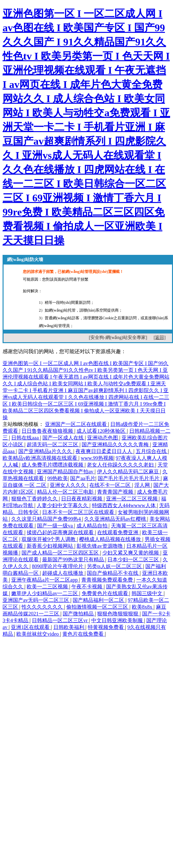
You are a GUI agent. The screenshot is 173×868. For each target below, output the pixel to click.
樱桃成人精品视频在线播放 (111, 539)
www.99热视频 (97, 458)
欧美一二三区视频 (48, 587)
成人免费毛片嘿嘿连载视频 (53, 465)
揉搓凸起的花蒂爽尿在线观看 (61, 532)
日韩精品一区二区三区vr (60, 620)
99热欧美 (58, 478)
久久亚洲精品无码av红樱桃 (116, 519)
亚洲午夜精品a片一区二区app (45, 580)
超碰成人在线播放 (63, 573)
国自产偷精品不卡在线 (113, 573)
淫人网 (143, 485)
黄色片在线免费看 (84, 634)
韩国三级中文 (148, 593)
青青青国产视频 (116, 492)
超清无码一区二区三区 (53, 444)
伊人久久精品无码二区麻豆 (129, 472)
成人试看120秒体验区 (102, 431)
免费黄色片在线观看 (105, 593)
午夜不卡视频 (87, 587)
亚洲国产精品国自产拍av (66, 472)
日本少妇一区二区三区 (134, 559)
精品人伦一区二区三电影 (66, 492)
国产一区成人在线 (64, 438)
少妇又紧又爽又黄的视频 (131, 553)
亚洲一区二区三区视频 (132, 499)
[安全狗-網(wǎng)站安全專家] (118, 338)
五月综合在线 (152, 451)
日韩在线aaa (26, 438)
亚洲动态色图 (103, 438)
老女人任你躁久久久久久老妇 (121, 465)
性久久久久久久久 (43, 607)
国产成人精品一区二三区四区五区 (61, 553)
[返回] (160, 338)
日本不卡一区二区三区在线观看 (79, 512)
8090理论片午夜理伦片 (58, 566)
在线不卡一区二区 (111, 485)
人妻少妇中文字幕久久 (63, 505)
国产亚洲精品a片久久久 (46, 451)
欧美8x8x (143, 607)
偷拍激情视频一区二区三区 (98, 607)
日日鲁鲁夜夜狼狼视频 (48, 431)
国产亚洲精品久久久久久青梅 (116, 444)
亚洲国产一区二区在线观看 (77, 424)
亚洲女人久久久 (68, 485)
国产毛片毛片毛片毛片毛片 (129, 478)
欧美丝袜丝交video (38, 634)
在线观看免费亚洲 (118, 532)
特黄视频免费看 (106, 627)
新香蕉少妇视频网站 (50, 546)
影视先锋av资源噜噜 (100, 546)
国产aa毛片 (83, 478)
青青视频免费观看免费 (108, 580)
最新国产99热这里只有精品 (74, 559)
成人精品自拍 (93, 526)
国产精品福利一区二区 (99, 600)
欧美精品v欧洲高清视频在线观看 (41, 458)
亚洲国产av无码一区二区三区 (36, 600)
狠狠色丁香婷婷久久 (35, 499)
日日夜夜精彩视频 (82, 499)
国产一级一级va (55, 526)
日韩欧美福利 (69, 627)
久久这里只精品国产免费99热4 (47, 519)
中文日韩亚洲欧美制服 (118, 620)
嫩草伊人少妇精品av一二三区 (45, 593)
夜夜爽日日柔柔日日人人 (105, 451)
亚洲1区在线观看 (31, 627)
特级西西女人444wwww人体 (124, 505)
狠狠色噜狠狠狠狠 (118, 614)
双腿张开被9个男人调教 (49, 539)
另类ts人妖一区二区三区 (115, 566)
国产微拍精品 (79, 614)
